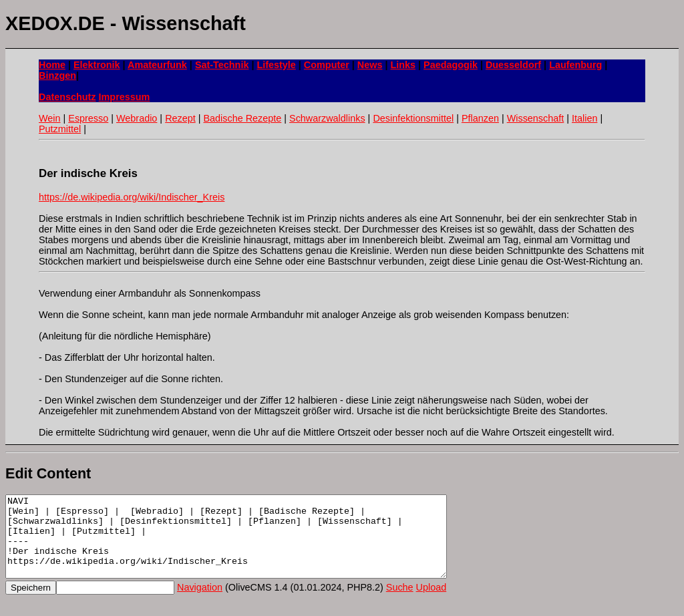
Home (52, 65)
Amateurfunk (157, 65)
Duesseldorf (513, 65)
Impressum (125, 97)
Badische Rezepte (242, 118)
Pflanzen (480, 118)
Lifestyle (276, 65)
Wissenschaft (536, 118)
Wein (50, 118)
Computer (327, 65)
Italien (584, 118)
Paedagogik (451, 65)
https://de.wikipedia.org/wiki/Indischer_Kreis (132, 197)
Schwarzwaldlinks (327, 118)
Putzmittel (60, 129)
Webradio (137, 118)
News (370, 65)
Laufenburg (575, 65)
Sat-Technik (222, 65)
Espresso (88, 118)
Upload (432, 603)
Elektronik (97, 65)
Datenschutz (67, 97)
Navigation (200, 603)
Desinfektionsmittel (413, 118)
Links (403, 65)
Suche (400, 603)
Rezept (180, 118)
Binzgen (57, 75)
